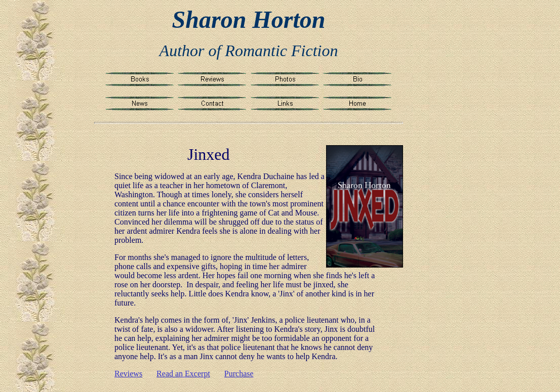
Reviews (128, 374)
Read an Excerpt (183, 374)
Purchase (239, 374)
